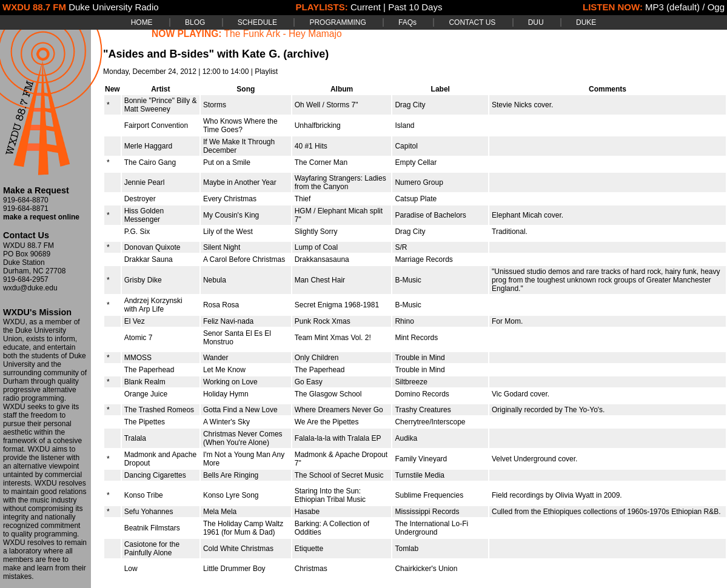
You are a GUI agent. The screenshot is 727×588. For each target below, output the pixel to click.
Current (366, 7)
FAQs (407, 22)
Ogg (716, 7)
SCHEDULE (257, 22)
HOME (142, 22)
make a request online (41, 217)
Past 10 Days (415, 7)
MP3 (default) (672, 7)
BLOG (195, 22)
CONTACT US (472, 22)
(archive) (306, 54)
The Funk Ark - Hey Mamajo (283, 34)
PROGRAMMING (337, 22)
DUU (536, 22)
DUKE (586, 22)
